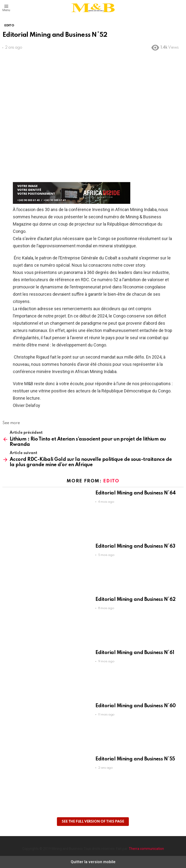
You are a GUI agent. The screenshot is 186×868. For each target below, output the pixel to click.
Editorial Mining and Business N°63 (135, 546)
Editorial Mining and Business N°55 (135, 759)
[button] (6, 8)
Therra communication (146, 849)
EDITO (111, 481)
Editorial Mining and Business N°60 (136, 706)
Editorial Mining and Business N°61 (135, 653)
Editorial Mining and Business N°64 (136, 493)
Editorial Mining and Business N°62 (136, 600)
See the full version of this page (93, 822)
